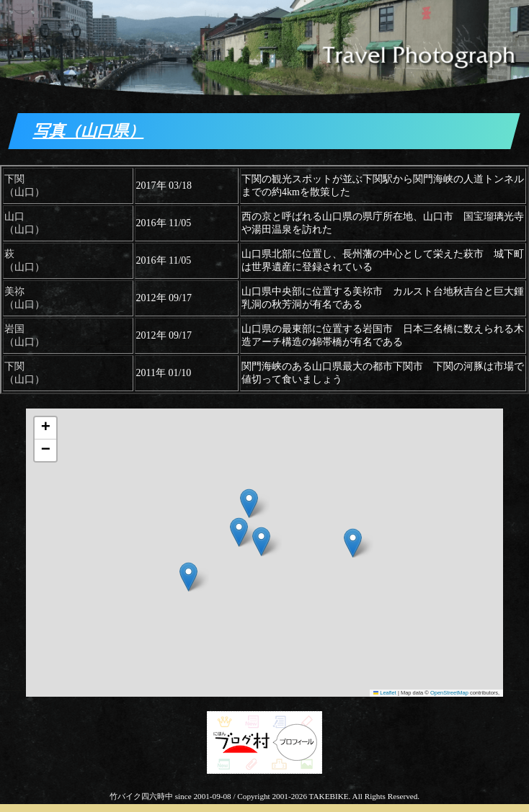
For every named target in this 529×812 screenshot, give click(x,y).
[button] (188, 577)
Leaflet (385, 693)
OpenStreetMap (449, 693)
